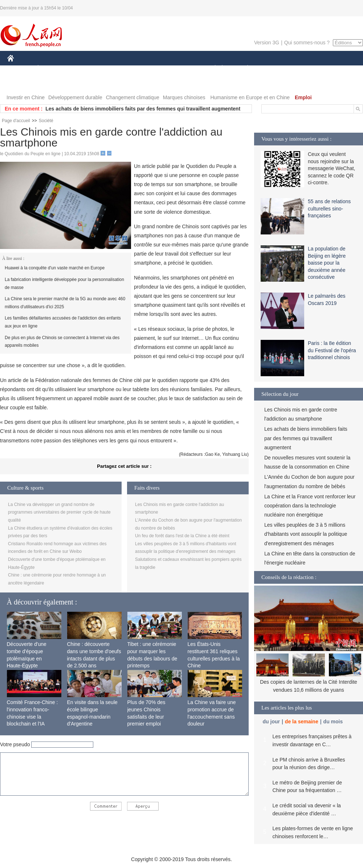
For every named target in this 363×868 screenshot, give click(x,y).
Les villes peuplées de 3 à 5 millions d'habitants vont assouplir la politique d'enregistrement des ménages (306, 534)
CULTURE (179, 69)
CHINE (20, 69)
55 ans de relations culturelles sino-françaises (329, 208)
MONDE (84, 69)
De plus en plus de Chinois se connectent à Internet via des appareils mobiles (62, 342)
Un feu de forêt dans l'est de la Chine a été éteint (182, 536)
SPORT (273, 69)
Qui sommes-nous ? (307, 43)
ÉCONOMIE (51, 69)
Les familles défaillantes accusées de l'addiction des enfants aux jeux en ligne (63, 322)
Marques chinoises (184, 97)
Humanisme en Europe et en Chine (250, 97)
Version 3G (267, 43)
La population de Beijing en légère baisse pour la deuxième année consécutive (327, 263)
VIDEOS (22, 83)
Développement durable (75, 97)
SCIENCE (147, 69)
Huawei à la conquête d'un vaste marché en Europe (55, 268)
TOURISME (304, 69)
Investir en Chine (26, 97)
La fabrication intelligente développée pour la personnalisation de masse (64, 284)
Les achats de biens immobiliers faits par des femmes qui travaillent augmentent (143, 109)
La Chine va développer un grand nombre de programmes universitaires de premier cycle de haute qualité (59, 512)
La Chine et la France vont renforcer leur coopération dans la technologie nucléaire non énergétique (310, 506)
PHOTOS (337, 69)
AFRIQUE (115, 69)
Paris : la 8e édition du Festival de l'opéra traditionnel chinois (332, 350)
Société (46, 121)
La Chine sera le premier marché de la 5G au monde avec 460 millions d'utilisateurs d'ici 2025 (65, 303)
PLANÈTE (244, 69)
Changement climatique (133, 97)
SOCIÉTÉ (212, 69)
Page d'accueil (16, 121)
